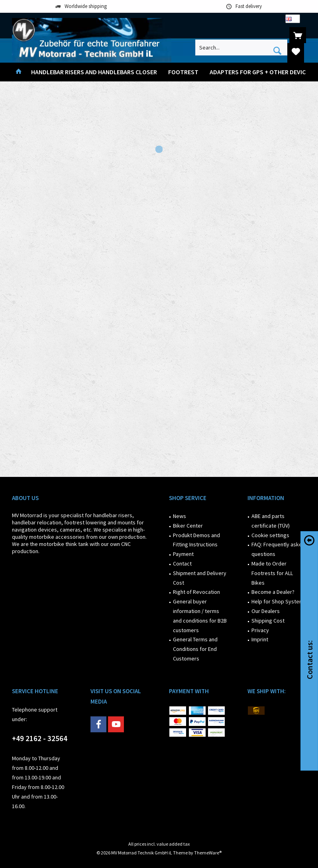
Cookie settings (270, 535)
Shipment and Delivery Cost (200, 578)
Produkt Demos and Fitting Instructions (196, 540)
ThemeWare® (208, 853)
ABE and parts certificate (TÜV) (271, 521)
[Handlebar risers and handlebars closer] (94, 72)
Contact (182, 564)
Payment (183, 554)
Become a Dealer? (273, 592)
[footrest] (183, 72)
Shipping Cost (268, 621)
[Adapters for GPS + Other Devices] (261, 72)
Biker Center (188, 526)
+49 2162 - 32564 (40, 738)
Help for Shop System (278, 601)
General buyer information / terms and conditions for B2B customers (200, 616)
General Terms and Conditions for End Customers (195, 649)
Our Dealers (266, 611)
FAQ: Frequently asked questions (278, 549)
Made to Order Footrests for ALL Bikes (272, 573)
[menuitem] (298, 35)
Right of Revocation (196, 592)
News (180, 516)
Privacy (260, 630)
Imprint (260, 639)
